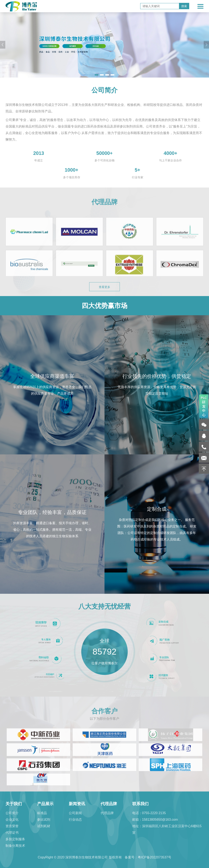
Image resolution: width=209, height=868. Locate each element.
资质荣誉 (12, 826)
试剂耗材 (44, 826)
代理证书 (12, 833)
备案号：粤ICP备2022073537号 (148, 857)
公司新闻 (75, 813)
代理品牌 (107, 813)
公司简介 (12, 813)
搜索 (184, 6)
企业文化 (12, 820)
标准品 (42, 813)
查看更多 (104, 294)
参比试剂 (44, 820)
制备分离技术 (15, 846)
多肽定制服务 (15, 839)
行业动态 (75, 820)
